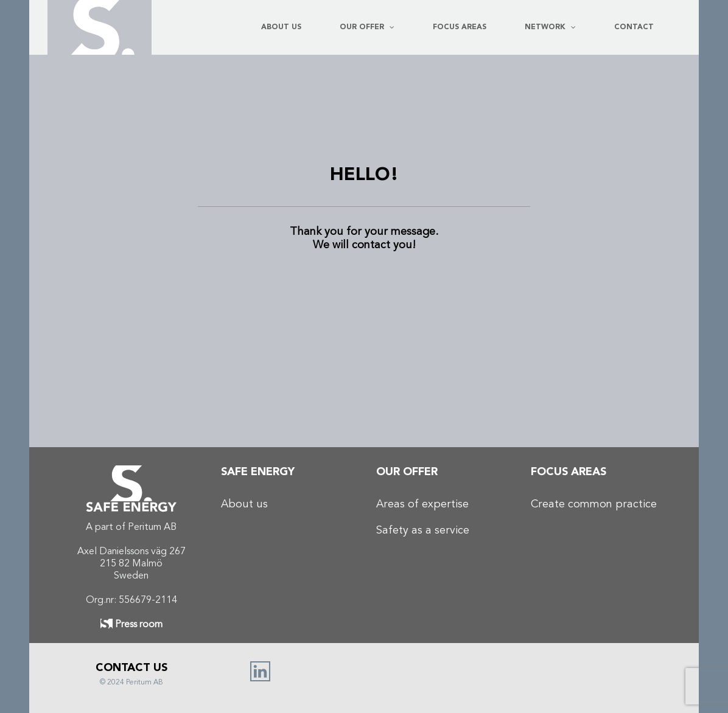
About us (244, 504)
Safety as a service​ (423, 530)
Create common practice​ (594, 504)
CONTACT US (131, 668)
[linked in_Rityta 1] (260, 667)
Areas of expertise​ (422, 504)
